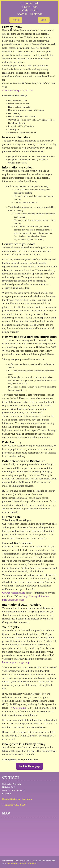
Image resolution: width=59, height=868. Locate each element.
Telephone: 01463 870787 (14, 805)
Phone (16, 20)
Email (44, 20)
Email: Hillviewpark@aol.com (18, 91)
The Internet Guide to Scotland (21, 864)
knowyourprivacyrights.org (16, 662)
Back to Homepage (29, 766)
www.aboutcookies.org (14, 593)
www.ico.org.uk (18, 708)
